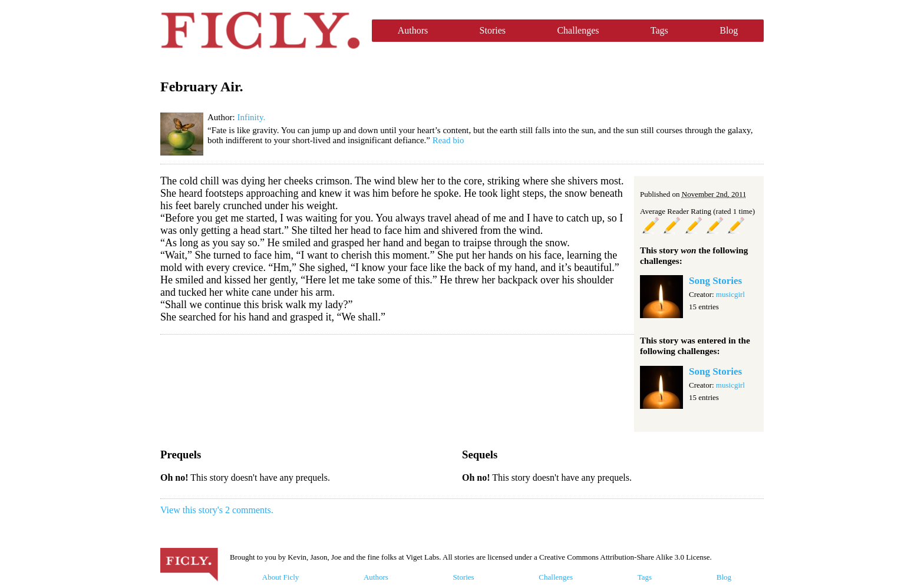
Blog (729, 30)
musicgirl (730, 294)
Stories (493, 30)
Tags (659, 30)
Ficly (260, 31)
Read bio (448, 140)
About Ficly (280, 577)
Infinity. (251, 117)
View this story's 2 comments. (217, 510)
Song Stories (715, 281)
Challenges (578, 30)
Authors (413, 30)
